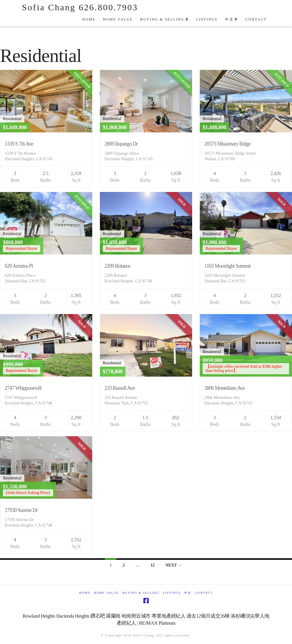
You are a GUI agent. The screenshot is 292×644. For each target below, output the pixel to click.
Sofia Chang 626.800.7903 (80, 7)
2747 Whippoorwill (23, 388)
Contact (204, 593)
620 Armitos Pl (19, 266)
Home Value (106, 593)
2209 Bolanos (118, 266)
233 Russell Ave (120, 388)
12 (152, 565)
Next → (174, 565)
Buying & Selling (141, 593)
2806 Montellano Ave (225, 388)
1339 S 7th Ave (19, 144)
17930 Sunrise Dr (21, 510)
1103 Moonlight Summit (228, 266)
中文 (188, 593)
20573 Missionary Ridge (228, 144)
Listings (172, 593)
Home (85, 593)
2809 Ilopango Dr (121, 144)
